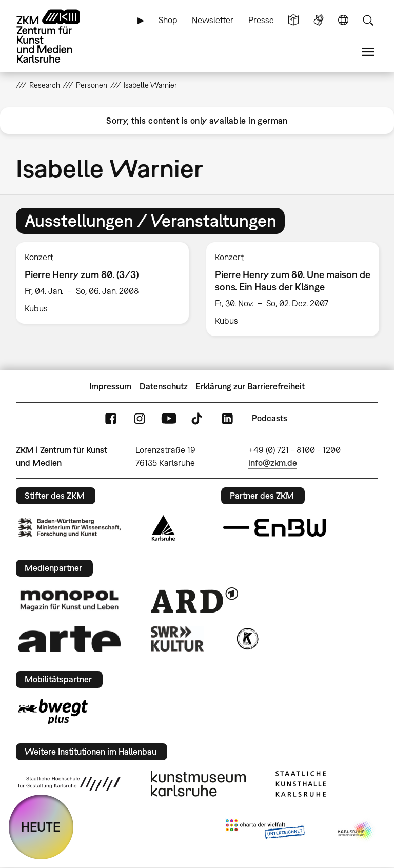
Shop (168, 20)
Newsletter (213, 20)
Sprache (343, 20)
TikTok (198, 418)
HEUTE (41, 827)
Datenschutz (164, 386)
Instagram (140, 418)
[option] (102, 283)
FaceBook (111, 418)
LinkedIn (227, 418)
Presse (261, 20)
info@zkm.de (273, 463)
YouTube (169, 418)
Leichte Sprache (293, 20)
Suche (368, 20)
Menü (368, 52)
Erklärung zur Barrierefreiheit (250, 386)
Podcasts (270, 418)
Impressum (110, 386)
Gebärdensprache (319, 20)
